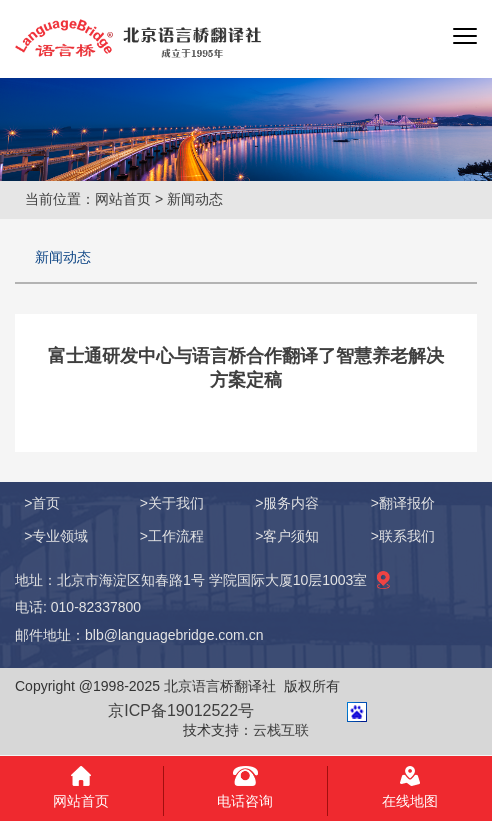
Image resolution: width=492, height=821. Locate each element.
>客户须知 (287, 536)
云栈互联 (281, 730)
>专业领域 (56, 536)
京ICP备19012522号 (181, 710)
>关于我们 (172, 503)
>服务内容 (287, 503)
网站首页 (123, 199)
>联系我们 (403, 536)
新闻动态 (63, 257)
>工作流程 (172, 536)
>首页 (42, 503)
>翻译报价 (403, 503)
